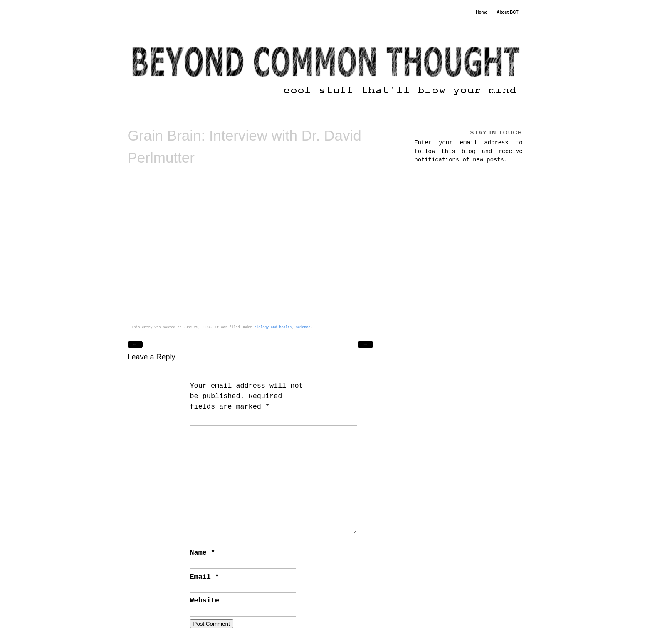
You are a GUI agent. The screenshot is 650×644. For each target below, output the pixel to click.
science (303, 327)
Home (482, 12)
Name (203, 553)
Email (205, 577)
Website (205, 601)
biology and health (273, 327)
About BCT (507, 12)
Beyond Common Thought (171, 10)
